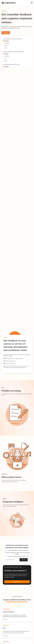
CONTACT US (17, 582)
